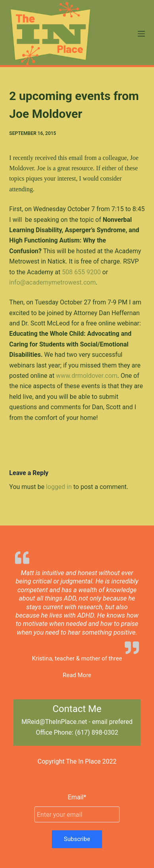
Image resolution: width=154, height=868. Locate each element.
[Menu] (141, 34)
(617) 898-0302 (96, 732)
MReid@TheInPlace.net (54, 722)
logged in (59, 487)
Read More (77, 675)
